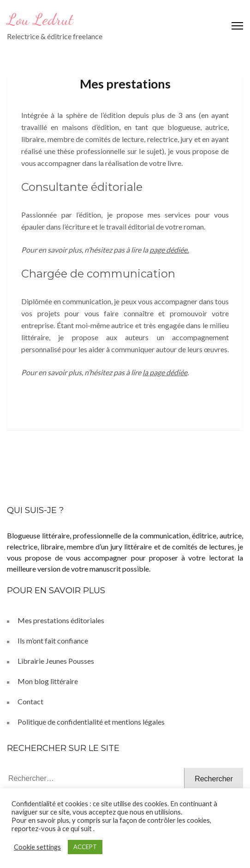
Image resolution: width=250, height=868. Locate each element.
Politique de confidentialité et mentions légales (91, 722)
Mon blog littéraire (48, 681)
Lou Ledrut (40, 19)
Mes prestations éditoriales (61, 620)
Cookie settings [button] (37, 847)
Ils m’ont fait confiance (53, 641)
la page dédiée (165, 372)
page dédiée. (169, 250)
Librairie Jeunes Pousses (56, 661)
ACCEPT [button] (85, 847)
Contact (30, 701)
